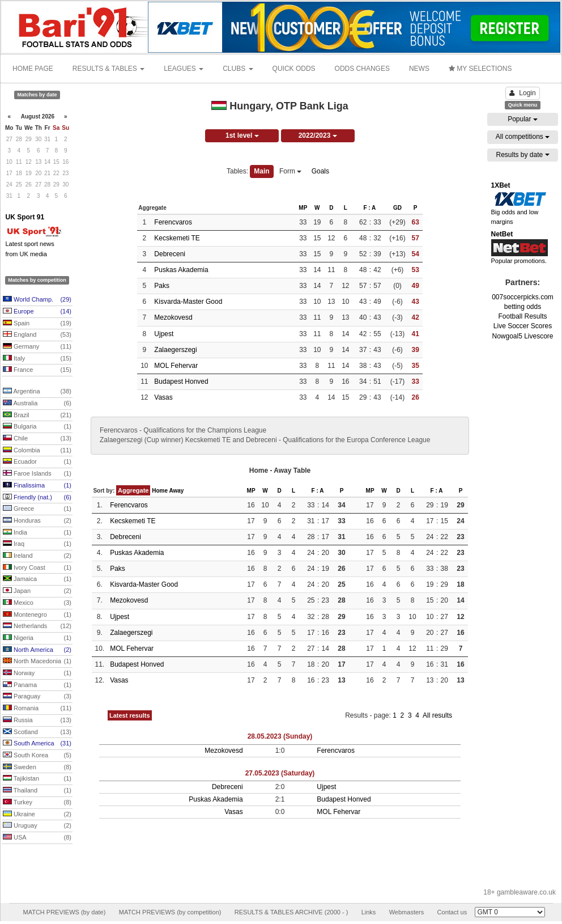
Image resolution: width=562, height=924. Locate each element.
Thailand (37, 791)
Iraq (37, 544)
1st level (242, 135)
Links (369, 912)
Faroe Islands (37, 474)
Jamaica (37, 579)
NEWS (419, 69)
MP (303, 208)
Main (261, 171)
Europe (37, 312)
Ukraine (37, 815)
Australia (37, 404)
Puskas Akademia (181, 270)
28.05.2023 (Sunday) (280, 736)
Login (522, 93)
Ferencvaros (173, 222)
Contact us (452, 912)
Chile (37, 439)
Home (160, 491)
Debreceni (170, 254)
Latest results (130, 715)
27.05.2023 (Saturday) (280, 773)
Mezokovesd (173, 317)
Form (290, 171)
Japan (37, 591)
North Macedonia (37, 662)
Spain (37, 324)
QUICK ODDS (294, 69)
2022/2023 (318, 135)
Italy (37, 359)
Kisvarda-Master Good (188, 302)
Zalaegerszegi (175, 350)
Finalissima (37, 486)
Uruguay (37, 826)
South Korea (37, 756)
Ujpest (164, 334)
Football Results (522, 316)
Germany (37, 347)
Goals (320, 171)
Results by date (522, 155)
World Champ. (37, 300)
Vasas (163, 397)
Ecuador (37, 462)
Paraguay (37, 697)
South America (37, 744)
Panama (37, 685)
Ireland (37, 556)
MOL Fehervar (176, 366)
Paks (162, 286)
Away (176, 491)
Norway (37, 673)
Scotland (37, 732)
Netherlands (37, 626)
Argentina (37, 392)
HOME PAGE (33, 69)
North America (37, 650)
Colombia (37, 451)
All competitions (523, 137)
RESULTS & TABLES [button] (108, 69)
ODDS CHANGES (362, 69)
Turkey (37, 803)
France (37, 370)
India (37, 533)
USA (37, 838)
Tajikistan (37, 779)
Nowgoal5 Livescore (522, 336)
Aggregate (133, 490)
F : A (369, 208)
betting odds (523, 307)
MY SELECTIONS (480, 69)
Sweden (37, 768)
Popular (523, 119)
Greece (37, 509)
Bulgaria (37, 427)
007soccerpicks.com (523, 297)
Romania (37, 709)
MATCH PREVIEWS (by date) (64, 912)
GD (397, 208)
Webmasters (407, 912)
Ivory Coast (37, 568)
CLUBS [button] (238, 69)
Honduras (37, 521)
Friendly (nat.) (37, 498)
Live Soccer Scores (523, 326)
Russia (37, 720)
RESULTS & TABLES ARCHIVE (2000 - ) (291, 912)
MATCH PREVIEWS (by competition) (170, 912)
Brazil (37, 416)
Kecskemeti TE (177, 238)
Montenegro (37, 615)
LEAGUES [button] (184, 69)
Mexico (37, 603)
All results (437, 715)
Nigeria (37, 638)
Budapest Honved (181, 382)
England (37, 335)
